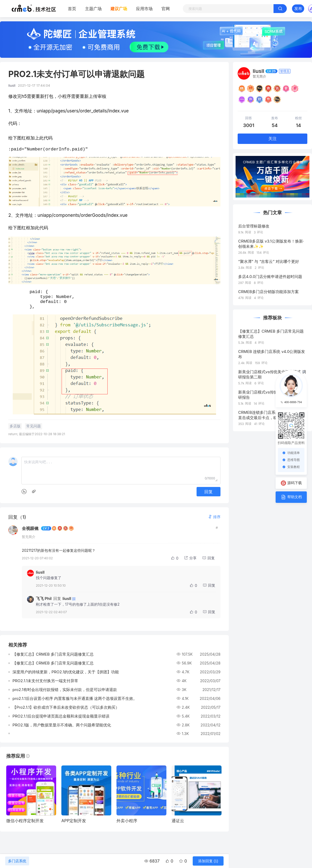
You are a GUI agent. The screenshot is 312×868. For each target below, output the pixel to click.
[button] (214, 522)
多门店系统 (17, 861)
